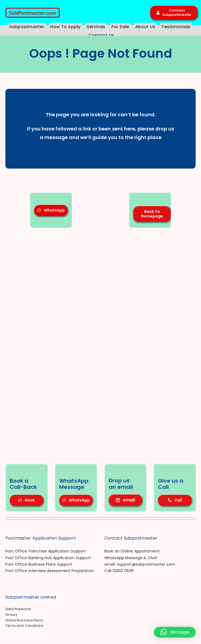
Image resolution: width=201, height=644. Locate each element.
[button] (175, 632)
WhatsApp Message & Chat (131, 558)
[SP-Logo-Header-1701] (33, 10)
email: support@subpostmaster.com (140, 564)
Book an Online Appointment (132, 551)
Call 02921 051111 (119, 571)
